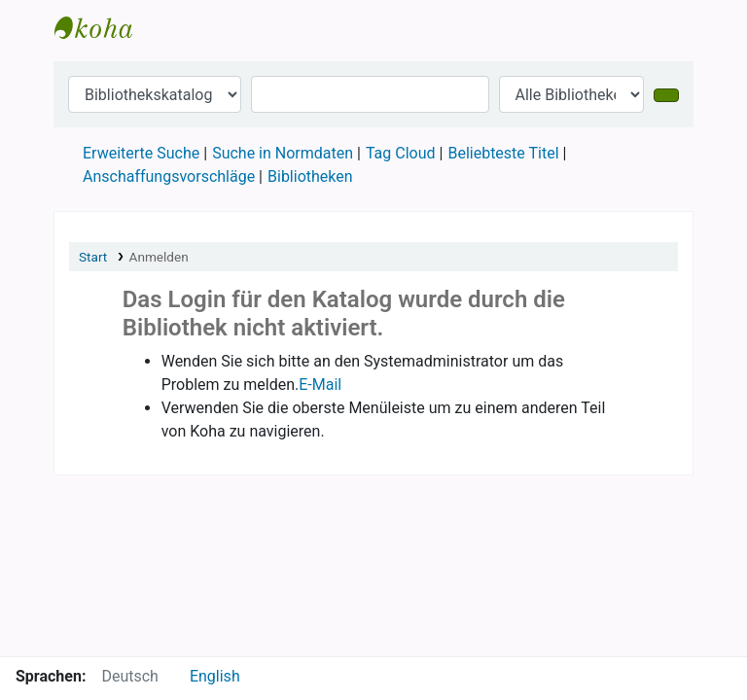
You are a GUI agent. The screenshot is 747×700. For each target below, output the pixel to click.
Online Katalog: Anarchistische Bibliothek (103, 27)
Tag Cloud (401, 153)
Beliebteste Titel (503, 153)
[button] (165, 27)
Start (93, 257)
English (215, 676)
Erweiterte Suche (141, 153)
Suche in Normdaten (283, 153)
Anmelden (159, 257)
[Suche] (666, 95)
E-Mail (320, 385)
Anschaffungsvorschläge (169, 176)
